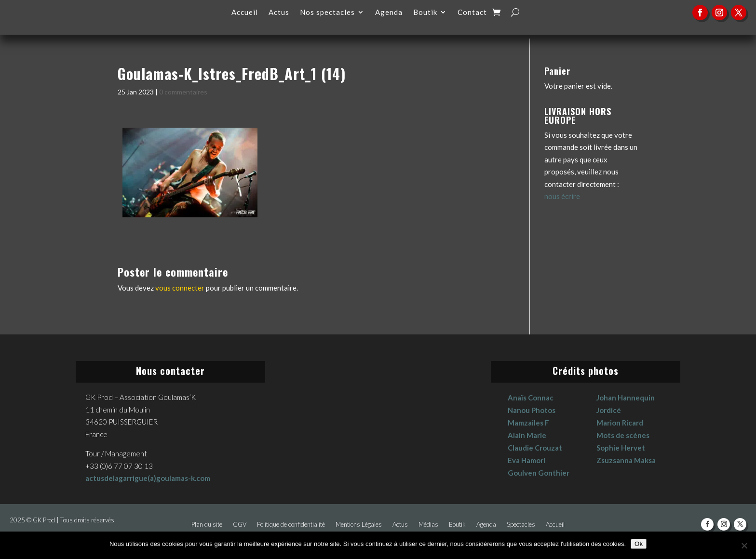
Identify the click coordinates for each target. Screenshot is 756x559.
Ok (639, 544)
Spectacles (521, 525)
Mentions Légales (359, 525)
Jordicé (609, 410)
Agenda (389, 13)
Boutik (425, 13)
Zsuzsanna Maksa (626, 460)
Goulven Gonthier (539, 473)
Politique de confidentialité (291, 525)
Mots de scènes (623, 435)
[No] (744, 546)
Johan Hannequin (626, 398)
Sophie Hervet (621, 448)
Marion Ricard (620, 423)
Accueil (245, 13)
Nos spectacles (327, 13)
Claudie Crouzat (535, 448)
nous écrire (562, 196)
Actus (279, 13)
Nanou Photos (532, 410)
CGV (240, 525)
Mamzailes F (528, 423)
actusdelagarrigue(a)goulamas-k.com (148, 478)
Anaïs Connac (531, 398)
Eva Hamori (526, 460)
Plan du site (207, 525)
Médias (428, 525)
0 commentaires (183, 92)
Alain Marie (527, 435)
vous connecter (180, 288)
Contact (472, 13)
